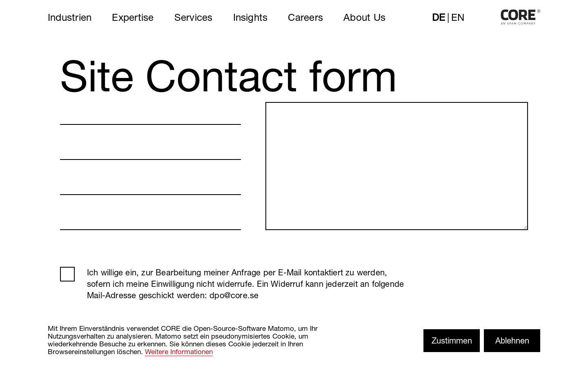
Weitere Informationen (179, 351)
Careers (305, 17)
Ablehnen (512, 340)
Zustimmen (452, 340)
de (439, 17)
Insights (251, 17)
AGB (67, 274)
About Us (364, 17)
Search (411, 17)
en (458, 17)
